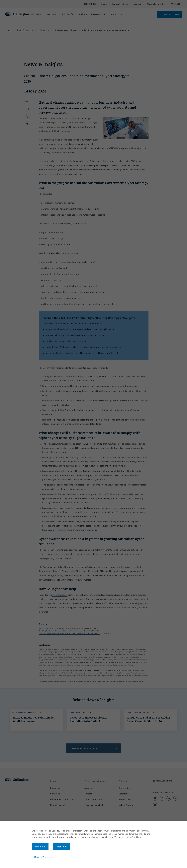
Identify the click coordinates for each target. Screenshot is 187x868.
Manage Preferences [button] (44, 857)
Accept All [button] (40, 846)
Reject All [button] (61, 846)
